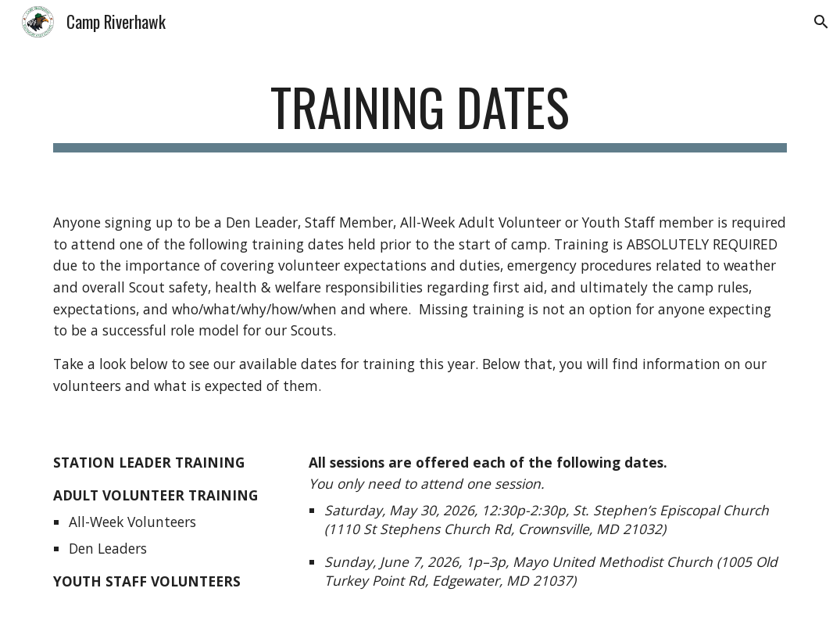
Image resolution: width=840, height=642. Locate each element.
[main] (420, 115)
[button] (821, 22)
